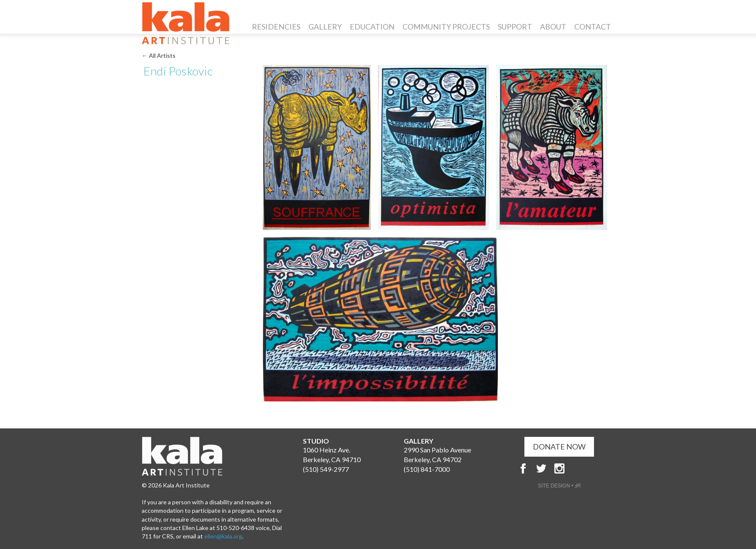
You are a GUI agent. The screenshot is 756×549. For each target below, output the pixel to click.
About (553, 27)
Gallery (325, 27)
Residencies (276, 27)
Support (515, 27)
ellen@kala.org (223, 536)
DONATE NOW (559, 447)
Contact (593, 27)
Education (372, 27)
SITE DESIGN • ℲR (559, 486)
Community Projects (446, 27)
